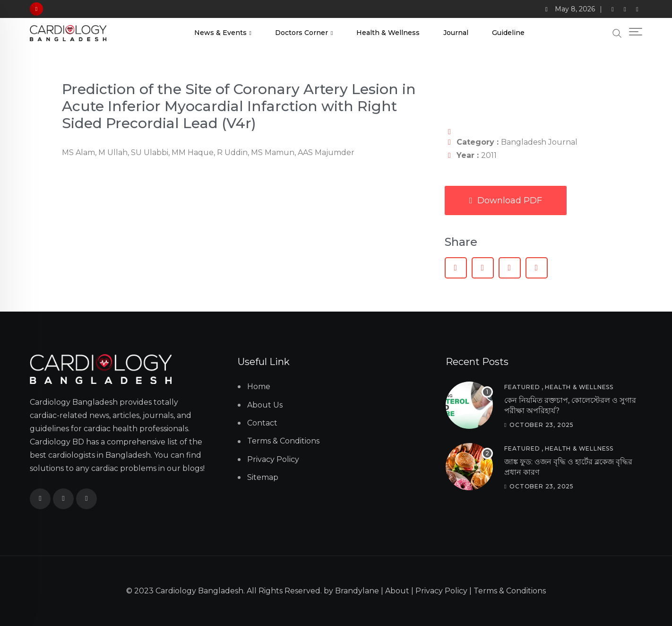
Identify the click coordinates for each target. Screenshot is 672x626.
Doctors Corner (302, 33)
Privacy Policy (273, 459)
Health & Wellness (388, 33)
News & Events (220, 33)
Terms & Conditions (283, 441)
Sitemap (263, 477)
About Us (265, 405)
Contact (262, 423)
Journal (456, 33)
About (397, 591)
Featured (522, 387)
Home (259, 387)
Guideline (508, 33)
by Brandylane (351, 591)
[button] (456, 268)
